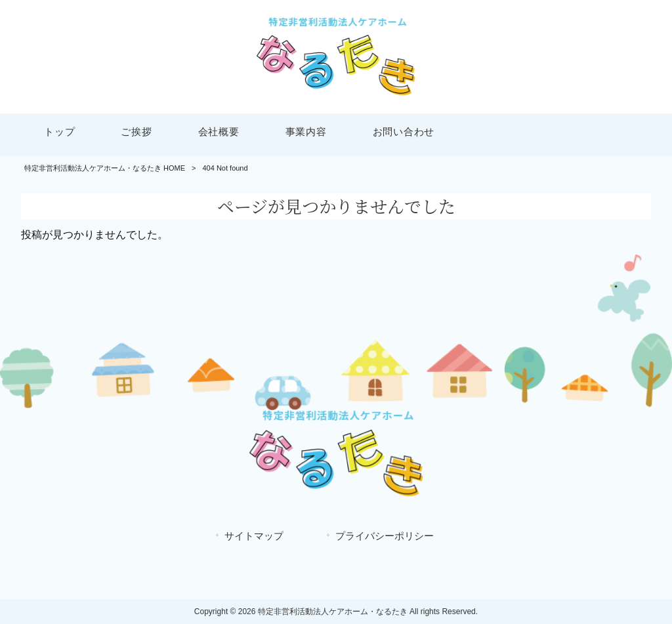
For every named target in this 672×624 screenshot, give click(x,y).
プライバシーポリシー (385, 536)
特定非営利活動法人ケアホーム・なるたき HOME (105, 168)
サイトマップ (254, 536)
